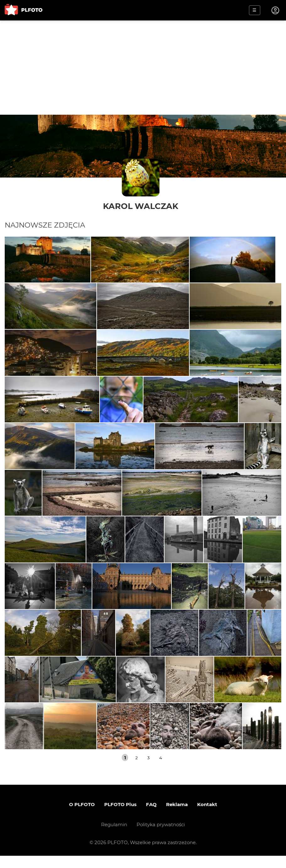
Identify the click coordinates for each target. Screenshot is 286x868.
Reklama (177, 817)
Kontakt (207, 817)
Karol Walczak (141, 206)
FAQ (151, 817)
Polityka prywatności (161, 837)
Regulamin (114, 837)
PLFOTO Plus (120, 817)
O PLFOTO (82, 817)
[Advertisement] (143, 68)
